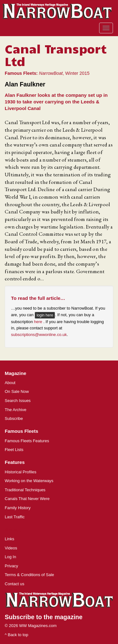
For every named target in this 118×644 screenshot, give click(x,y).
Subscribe (14, 418)
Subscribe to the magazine (44, 617)
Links (9, 539)
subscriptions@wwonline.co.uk (39, 335)
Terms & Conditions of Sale (29, 575)
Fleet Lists (14, 450)
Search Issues (18, 401)
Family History (18, 508)
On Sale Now (17, 391)
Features (15, 462)
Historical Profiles (20, 472)
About (10, 383)
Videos (11, 548)
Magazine (15, 373)
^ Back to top (17, 635)
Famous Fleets (21, 431)
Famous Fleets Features (27, 441)
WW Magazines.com (38, 626)
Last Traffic (15, 517)
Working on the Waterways (29, 481)
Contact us (14, 584)
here (39, 322)
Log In (10, 557)
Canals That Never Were (27, 499)
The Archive (16, 410)
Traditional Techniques (25, 490)
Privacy (11, 566)
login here (45, 315)
